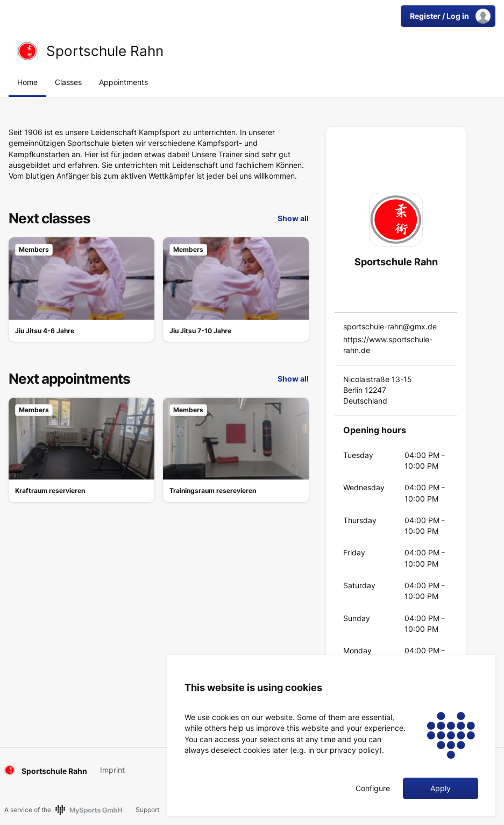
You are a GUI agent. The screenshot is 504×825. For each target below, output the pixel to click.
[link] (27, 51)
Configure (373, 788)
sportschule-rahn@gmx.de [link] (390, 326)
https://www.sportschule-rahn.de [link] (388, 345)
